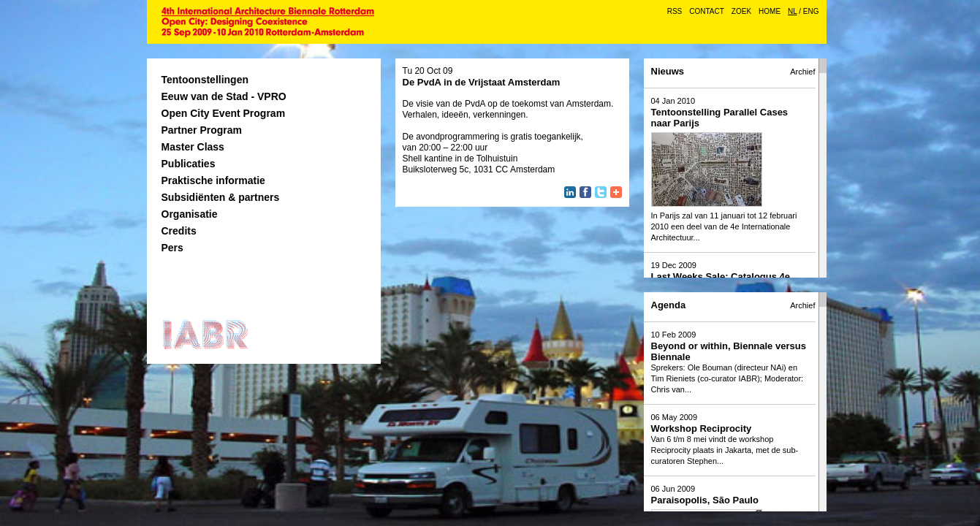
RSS (675, 11)
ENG (811, 11)
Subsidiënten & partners (221, 197)
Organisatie (190, 214)
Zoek (741, 11)
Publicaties (189, 164)
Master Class (193, 147)
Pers (172, 248)
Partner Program (202, 130)
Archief (802, 72)
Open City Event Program (224, 113)
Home (770, 11)
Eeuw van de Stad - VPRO (224, 96)
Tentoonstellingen (205, 80)
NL (792, 11)
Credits (179, 231)
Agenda (669, 305)
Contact (707, 11)
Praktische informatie (213, 180)
